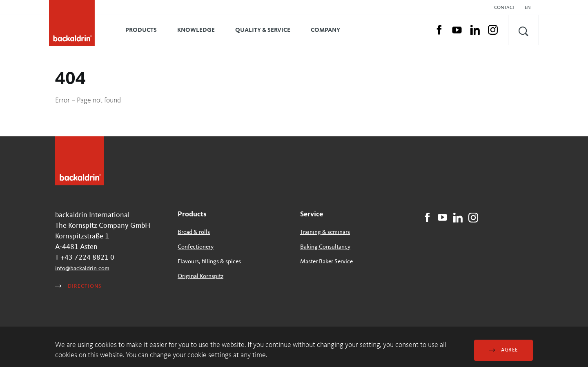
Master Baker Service (326, 262)
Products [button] (141, 30)
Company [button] (325, 30)
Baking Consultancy (325, 247)
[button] (530, 8)
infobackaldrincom (82, 269)
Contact (504, 8)
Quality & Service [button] (263, 30)
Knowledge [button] (196, 30)
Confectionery (196, 247)
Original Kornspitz (200, 277)
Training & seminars (325, 232)
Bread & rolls (194, 232)
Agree (503, 350)
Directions (78, 286)
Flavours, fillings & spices (209, 262)
